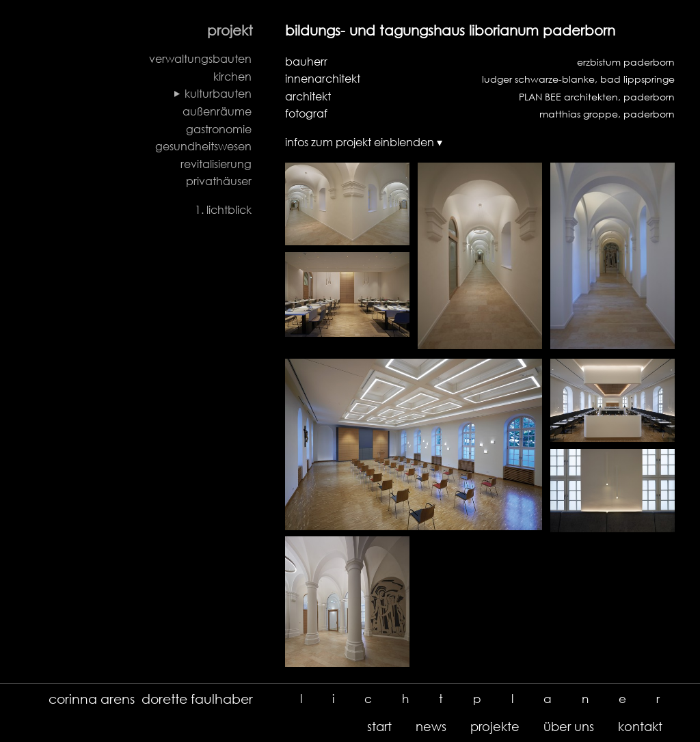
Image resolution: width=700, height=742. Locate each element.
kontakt (640, 727)
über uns (569, 727)
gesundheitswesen (203, 146)
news (431, 727)
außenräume (217, 111)
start (379, 727)
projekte (495, 727)
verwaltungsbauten (200, 59)
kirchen (232, 77)
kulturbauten (218, 94)
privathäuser (219, 181)
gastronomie (219, 129)
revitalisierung (216, 164)
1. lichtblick (223, 210)
